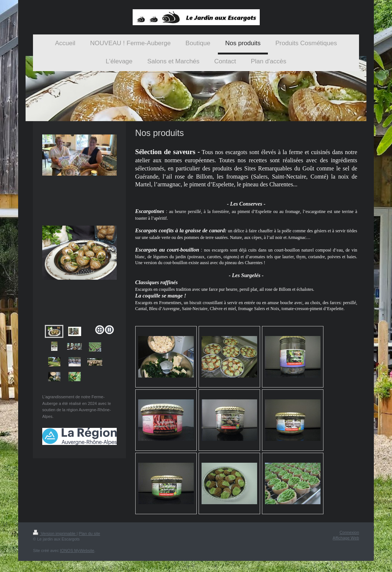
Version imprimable (55, 533)
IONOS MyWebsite (77, 551)
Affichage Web (346, 538)
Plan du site (89, 533)
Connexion (349, 532)
